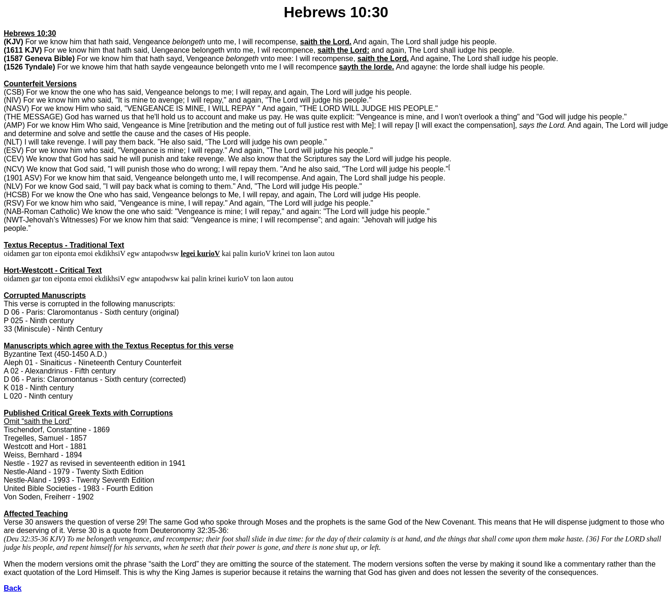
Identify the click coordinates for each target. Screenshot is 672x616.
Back (13, 588)
